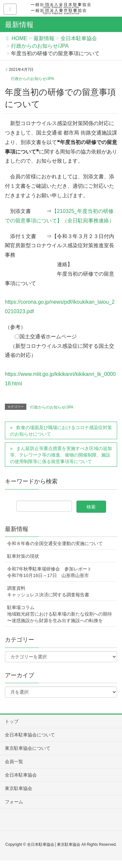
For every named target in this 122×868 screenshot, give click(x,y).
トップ (12, 721)
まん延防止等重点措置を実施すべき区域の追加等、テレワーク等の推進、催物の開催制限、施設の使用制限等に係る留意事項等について (61, 455)
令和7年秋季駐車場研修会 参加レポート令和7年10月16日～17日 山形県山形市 (49, 572)
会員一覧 (14, 762)
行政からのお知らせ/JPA (33, 79)
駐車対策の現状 (23, 556)
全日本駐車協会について (30, 735)
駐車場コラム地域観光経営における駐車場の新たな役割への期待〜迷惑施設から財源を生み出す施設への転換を (60, 614)
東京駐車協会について (28, 748)
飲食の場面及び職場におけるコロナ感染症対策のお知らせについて (61, 431)
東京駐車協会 (19, 788)
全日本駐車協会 (21, 775)
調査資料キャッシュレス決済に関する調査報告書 (48, 591)
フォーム (14, 802)
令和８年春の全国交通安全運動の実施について (55, 543)
